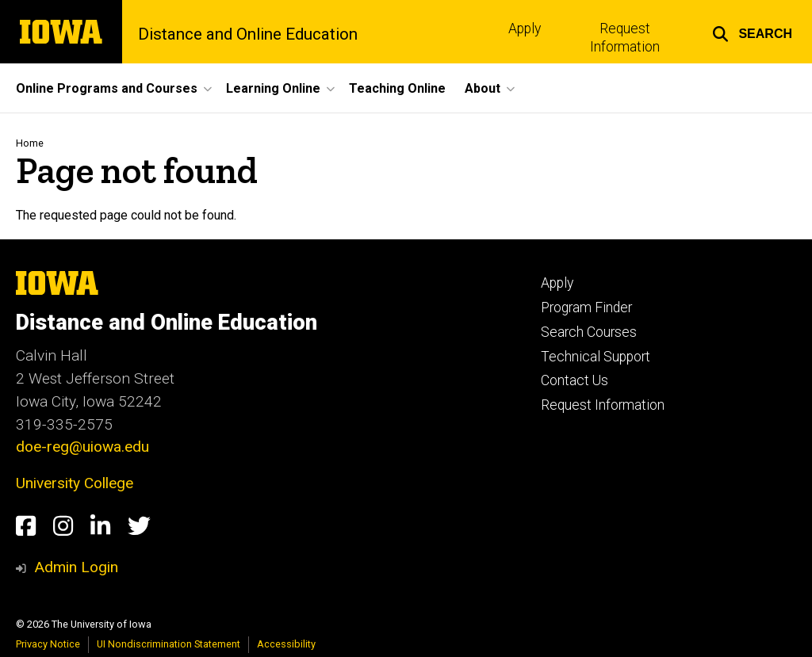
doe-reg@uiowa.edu (82, 447)
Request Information (625, 38)
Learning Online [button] (273, 88)
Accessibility (286, 644)
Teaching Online (397, 88)
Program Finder (586, 307)
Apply (525, 29)
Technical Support (596, 357)
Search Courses (589, 332)
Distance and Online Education (248, 34)
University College (75, 483)
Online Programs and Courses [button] (107, 88)
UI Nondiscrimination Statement (169, 644)
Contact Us (575, 380)
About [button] (483, 88)
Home (30, 143)
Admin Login (76, 567)
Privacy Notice (48, 644)
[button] (752, 32)
